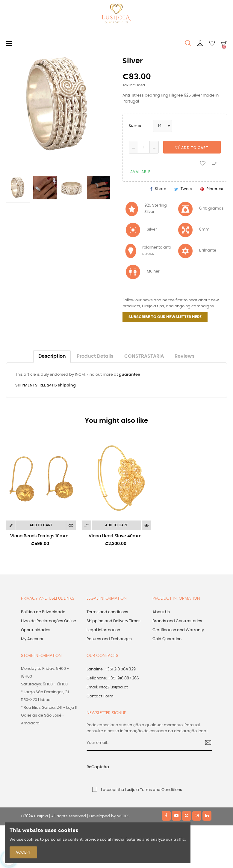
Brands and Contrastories (177, 621)
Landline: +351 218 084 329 (111, 669)
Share (161, 189)
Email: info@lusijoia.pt (107, 687)
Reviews (185, 356)
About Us (161, 612)
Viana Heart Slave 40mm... (116, 536)
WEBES (123, 816)
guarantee (130, 375)
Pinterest (215, 189)
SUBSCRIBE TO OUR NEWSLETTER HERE (165, 317)
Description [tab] (52, 356)
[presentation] (155, 770)
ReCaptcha (98, 767)
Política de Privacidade (43, 612)
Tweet (186, 189)
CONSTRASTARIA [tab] (144, 356)
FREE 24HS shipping (57, 385)
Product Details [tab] (95, 356)
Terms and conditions (107, 612)
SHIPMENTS (26, 385)
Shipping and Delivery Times (114, 621)
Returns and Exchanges (109, 639)
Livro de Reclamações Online (49, 621)
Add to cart (192, 148)
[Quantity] (144, 147)
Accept (23, 852)
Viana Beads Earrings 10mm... (41, 536)
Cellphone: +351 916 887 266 (113, 678)
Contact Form (100, 696)
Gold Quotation (167, 639)
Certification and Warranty (178, 630)
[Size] (162, 126)
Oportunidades (36, 630)
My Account (32, 639)
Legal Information (103, 630)
